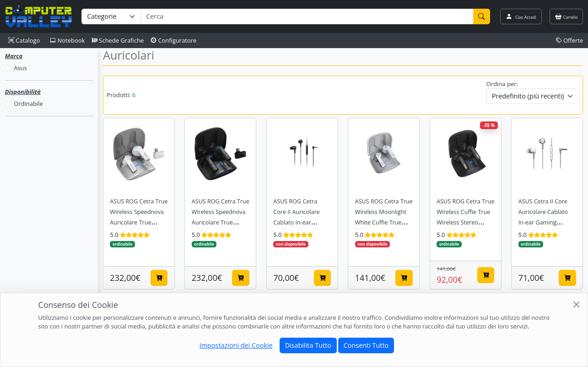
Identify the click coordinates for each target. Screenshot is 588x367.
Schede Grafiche (118, 40)
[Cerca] (482, 16)
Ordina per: (502, 84)
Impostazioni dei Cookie (236, 345)
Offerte (570, 40)
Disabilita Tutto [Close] (308, 345)
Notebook (67, 40)
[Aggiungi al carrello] (159, 278)
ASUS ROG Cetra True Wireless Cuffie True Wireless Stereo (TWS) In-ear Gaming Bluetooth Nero (465, 222)
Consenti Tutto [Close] (366, 345)
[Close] (576, 304)
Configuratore (174, 40)
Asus (20, 68)
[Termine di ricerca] (307, 16)
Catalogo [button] (24, 40)
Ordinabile (28, 104)
